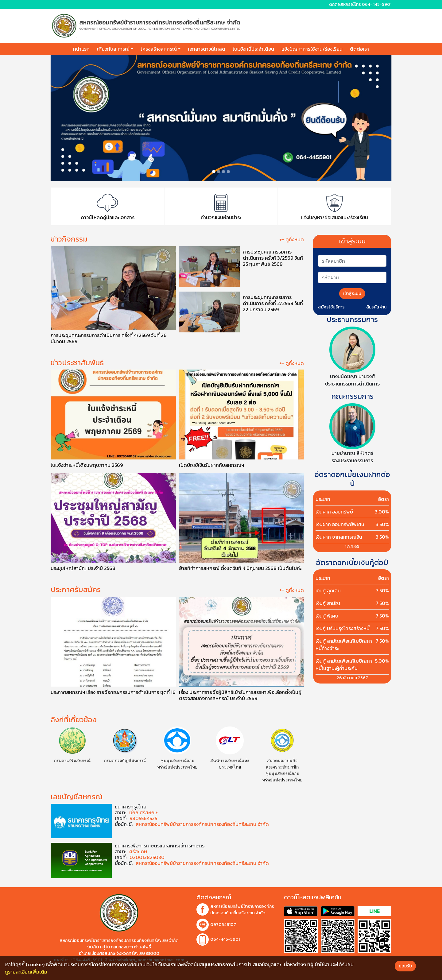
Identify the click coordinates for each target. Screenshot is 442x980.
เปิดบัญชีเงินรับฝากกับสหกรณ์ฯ (211, 465)
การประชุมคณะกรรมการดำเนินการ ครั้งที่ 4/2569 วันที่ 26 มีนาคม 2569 (109, 338)
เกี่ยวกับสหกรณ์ (113, 49)
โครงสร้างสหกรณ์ (159, 49)
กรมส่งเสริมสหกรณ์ (72, 761)
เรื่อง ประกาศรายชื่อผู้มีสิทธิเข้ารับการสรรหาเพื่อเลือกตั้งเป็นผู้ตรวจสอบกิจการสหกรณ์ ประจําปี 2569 (240, 695)
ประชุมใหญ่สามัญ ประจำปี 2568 (83, 568)
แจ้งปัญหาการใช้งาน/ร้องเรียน (312, 49)
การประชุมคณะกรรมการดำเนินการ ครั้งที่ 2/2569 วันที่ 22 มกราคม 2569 (273, 303)
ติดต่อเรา (359, 49)
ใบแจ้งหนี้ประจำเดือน (253, 49)
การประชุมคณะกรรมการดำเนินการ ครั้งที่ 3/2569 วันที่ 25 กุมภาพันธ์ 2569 (273, 258)
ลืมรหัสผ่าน (376, 307)
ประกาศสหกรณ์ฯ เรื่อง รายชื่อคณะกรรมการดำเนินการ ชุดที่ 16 (113, 692)
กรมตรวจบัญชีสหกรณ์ (125, 761)
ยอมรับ (405, 966)
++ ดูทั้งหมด (292, 239)
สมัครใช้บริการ (331, 307)
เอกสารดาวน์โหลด (207, 49)
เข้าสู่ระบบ (352, 294)
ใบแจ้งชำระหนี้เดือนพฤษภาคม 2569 (87, 465)
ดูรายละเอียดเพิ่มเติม (26, 972)
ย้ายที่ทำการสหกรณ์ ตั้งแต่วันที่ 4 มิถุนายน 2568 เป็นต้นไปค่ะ (240, 568)
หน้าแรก (81, 49)
